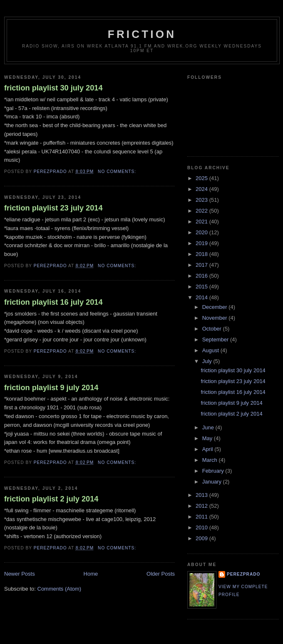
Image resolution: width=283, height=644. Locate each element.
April (209, 449)
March (211, 460)
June (209, 427)
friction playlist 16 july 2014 (53, 302)
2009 (202, 538)
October (213, 329)
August (211, 350)
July (208, 361)
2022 (202, 211)
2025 (202, 178)
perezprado (243, 574)
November (216, 318)
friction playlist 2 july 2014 (51, 499)
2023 (202, 200)
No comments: (118, 172)
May (208, 438)
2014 (202, 297)
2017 (202, 265)
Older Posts (161, 574)
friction (142, 34)
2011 (202, 517)
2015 (202, 287)
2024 (202, 189)
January (213, 482)
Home (91, 574)
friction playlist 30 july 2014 (53, 88)
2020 (202, 232)
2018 (202, 254)
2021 (202, 222)
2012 (202, 506)
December (216, 307)
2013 (202, 495)
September (216, 340)
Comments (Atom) (59, 589)
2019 (202, 243)
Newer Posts (20, 574)
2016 (202, 276)
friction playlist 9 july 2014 (51, 388)
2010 (202, 527)
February (214, 471)
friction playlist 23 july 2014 (53, 208)
